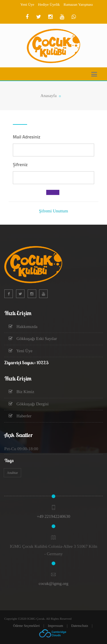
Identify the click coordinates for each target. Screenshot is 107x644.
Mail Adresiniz (27, 137)
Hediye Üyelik (49, 4)
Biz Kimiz (21, 392)
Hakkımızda (23, 327)
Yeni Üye (27, 4)
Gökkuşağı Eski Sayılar (33, 339)
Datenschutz (80, 626)
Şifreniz (20, 164)
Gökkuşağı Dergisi (29, 404)
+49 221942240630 (53, 516)
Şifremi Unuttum (53, 211)
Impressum (55, 626)
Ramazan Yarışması (78, 4)
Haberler (20, 416)
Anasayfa (49, 96)
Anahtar (12, 473)
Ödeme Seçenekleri (27, 626)
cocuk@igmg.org (54, 583)
